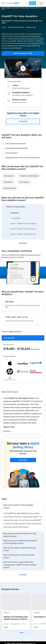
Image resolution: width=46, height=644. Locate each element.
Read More (7, 431)
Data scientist (9, 338)
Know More (23, 460)
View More (23, 243)
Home (3, 8)
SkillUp (8, 8)
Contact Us (23, 121)
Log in (41, 3)
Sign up (33, 3)
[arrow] (23, 207)
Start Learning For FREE (23, 53)
